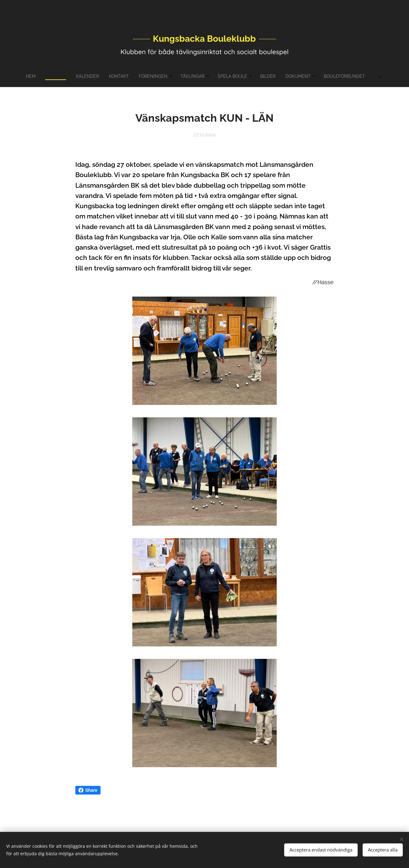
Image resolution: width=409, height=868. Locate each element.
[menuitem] (151, 76)
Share (88, 790)
